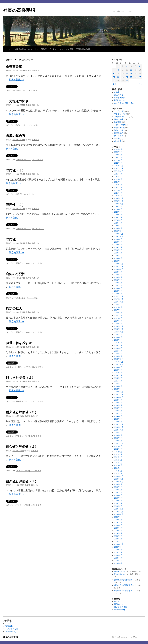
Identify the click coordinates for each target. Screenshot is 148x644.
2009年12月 (119, 509)
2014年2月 (118, 419)
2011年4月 (118, 465)
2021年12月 (119, 166)
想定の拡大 (14, 308)
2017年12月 (119, 296)
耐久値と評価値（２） (22, 447)
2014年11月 (119, 394)
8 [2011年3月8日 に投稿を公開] (118, 70)
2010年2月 (118, 503)
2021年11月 (119, 168)
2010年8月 (118, 487)
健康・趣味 (119, 119)
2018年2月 (118, 291)
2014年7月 (118, 405)
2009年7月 (118, 522)
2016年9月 (118, 335)
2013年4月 (118, 441)
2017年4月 (118, 315)
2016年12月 (119, 326)
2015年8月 (118, 370)
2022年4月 (118, 155)
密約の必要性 (16, 274)
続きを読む (17, 80)
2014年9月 (118, 400)
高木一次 (35, 71)
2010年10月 (119, 482)
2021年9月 (118, 174)
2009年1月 (118, 539)
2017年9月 (118, 305)
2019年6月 (118, 247)
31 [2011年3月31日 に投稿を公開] (127, 81)
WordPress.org (119, 610)
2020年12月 (119, 198)
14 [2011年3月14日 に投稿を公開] (114, 74)
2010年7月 (118, 490)
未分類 (19, 194)
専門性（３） (16, 170)
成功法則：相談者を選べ (124, 585)
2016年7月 (118, 340)
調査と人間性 (120, 98)
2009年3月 (118, 533)
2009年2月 (118, 536)
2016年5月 (118, 345)
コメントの (121, 607)
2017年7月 (118, 307)
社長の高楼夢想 (19, 10)
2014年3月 (118, 416)
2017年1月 (118, 324)
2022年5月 (118, 152)
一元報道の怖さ (17, 101)
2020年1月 (118, 228)
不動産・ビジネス (49, 49)
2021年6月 (118, 182)
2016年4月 (118, 348)
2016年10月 (119, 332)
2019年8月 (118, 242)
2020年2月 (118, 226)
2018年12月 (119, 264)
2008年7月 (118, 555)
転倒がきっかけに (121, 100)
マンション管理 (66, 49)
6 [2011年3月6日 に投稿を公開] (140, 66)
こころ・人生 (120, 111)
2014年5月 (118, 411)
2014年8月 (118, 403)
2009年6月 (118, 525)
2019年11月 (119, 234)
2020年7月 (118, 212)
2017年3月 (118, 318)
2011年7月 (118, 457)
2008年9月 (118, 550)
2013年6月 (118, 438)
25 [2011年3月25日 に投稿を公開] (131, 77)
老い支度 (118, 141)
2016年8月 (118, 337)
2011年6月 (118, 460)
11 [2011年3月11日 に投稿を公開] (131, 70)
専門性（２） (16, 205)
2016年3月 (118, 351)
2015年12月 (119, 359)
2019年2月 (118, 258)
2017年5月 (118, 313)
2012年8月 (118, 446)
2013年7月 (118, 435)
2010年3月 (118, 501)
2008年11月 (119, 544)
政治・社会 (21, 90)
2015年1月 (118, 389)
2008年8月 (118, 552)
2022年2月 (118, 160)
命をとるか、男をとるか (124, 103)
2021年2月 (118, 193)
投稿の (119, 604)
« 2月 (114, 84)
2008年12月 (119, 542)
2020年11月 (119, 201)
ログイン (118, 601)
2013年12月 (119, 424)
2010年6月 (118, 493)
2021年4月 (118, 187)
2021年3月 (118, 190)
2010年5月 (118, 495)
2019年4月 (118, 253)
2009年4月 (118, 531)
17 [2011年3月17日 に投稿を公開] (127, 74)
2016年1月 (118, 356)
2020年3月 (118, 223)
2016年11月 (119, 329)
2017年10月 (119, 302)
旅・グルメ (119, 136)
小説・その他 (120, 128)
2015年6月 (118, 375)
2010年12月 (119, 476)
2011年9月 (118, 452)
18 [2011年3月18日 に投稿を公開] (131, 74)
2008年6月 (118, 558)
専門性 (11, 239)
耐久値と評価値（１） (24, 481)
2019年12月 (119, 231)
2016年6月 (118, 343)
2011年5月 (118, 463)
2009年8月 (118, 520)
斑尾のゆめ (119, 133)
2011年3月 (118, 468)
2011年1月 (118, 473)
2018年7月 (118, 277)
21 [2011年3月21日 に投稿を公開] (114, 77)
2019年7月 (118, 245)
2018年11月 (119, 266)
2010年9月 (118, 484)
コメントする (32, 90)
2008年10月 (119, 547)
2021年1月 (118, 196)
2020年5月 (118, 217)
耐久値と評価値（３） (24, 412)
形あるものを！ (121, 572)
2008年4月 (118, 563)
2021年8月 (118, 177)
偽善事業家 (14, 67)
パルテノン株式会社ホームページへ (22, 49)
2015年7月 (118, 373)
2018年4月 (118, 286)
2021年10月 (119, 171)
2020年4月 (118, 220)
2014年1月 (118, 422)
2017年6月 (118, 310)
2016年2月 (118, 354)
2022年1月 (118, 163)
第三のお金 (119, 95)
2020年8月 (118, 209)
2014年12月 (119, 392)
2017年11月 (119, 299)
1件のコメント (38, 229)
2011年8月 (118, 454)
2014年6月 (118, 408)
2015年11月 (119, 362)
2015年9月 (118, 367)
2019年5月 (118, 250)
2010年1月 (118, 506)
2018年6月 (118, 280)
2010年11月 (119, 479)
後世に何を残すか (19, 343)
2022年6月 (118, 149)
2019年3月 (118, 256)
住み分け (118, 92)
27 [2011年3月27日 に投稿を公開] (140, 77)
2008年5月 (118, 561)
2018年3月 (118, 288)
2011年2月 (118, 471)
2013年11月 (119, 427)
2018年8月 (118, 275)
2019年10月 (119, 237)
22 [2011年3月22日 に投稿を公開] (118, 77)
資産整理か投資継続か (123, 580)
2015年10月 (119, 365)
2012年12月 (119, 444)
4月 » (140, 84)
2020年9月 (118, 207)
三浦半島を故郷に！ (85, 49)
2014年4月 (118, 414)
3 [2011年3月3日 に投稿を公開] (127, 66)
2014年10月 (119, 397)
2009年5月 (118, 528)
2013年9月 (118, 433)
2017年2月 (118, 321)
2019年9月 (118, 239)
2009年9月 (118, 517)
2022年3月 (118, 158)
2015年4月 (118, 381)
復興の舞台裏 (16, 136)
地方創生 (118, 122)
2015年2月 (118, 386)
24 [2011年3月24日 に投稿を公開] (127, 77)
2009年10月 (119, 514)
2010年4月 (118, 498)
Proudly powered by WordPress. (126, 637)
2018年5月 (118, 283)
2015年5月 (118, 378)
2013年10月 (119, 430)
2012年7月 (118, 449)
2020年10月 (119, 204)
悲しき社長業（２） (20, 378)
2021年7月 (118, 179)
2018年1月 (118, 294)
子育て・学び (120, 125)
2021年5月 (118, 185)
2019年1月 (118, 261)
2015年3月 (118, 384)
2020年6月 (118, 215)
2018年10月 (119, 269)
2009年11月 (119, 512)
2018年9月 (118, 272)
